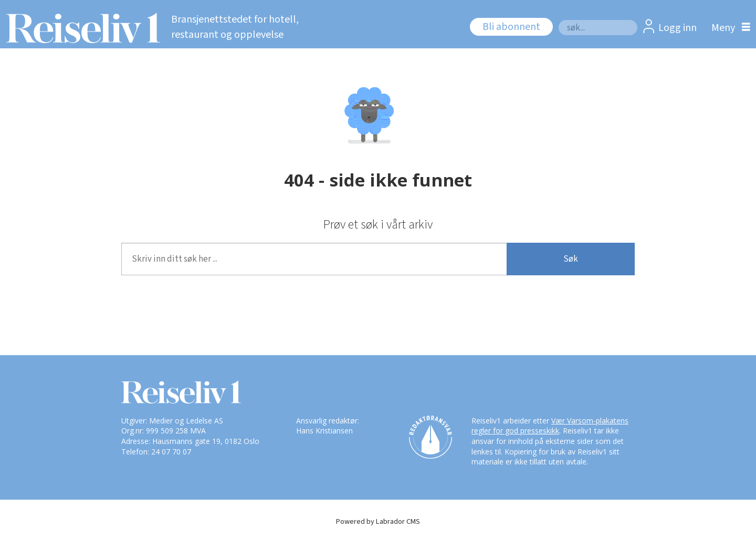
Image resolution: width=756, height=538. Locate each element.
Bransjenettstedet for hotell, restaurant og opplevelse (235, 27)
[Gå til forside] (80, 28)
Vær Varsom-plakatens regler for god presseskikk (550, 426)
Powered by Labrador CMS (378, 521)
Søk (558, 20)
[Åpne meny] (728, 28)
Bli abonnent (511, 27)
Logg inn (678, 28)
